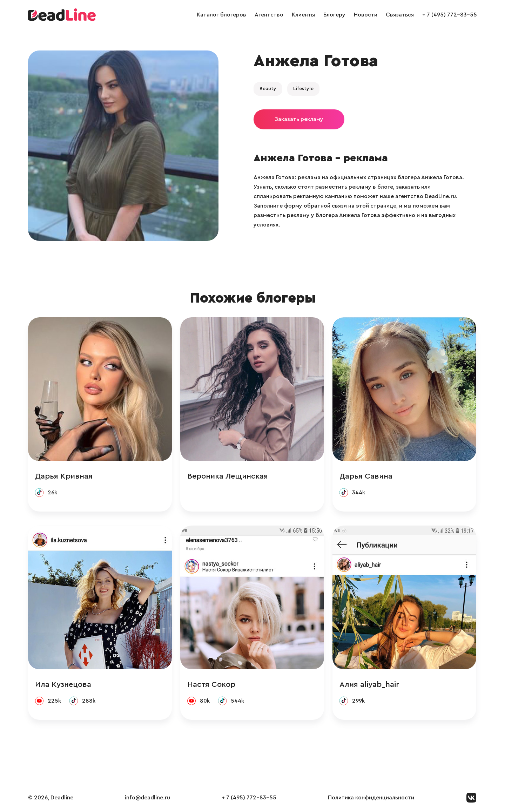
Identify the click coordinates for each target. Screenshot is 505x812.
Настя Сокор (211, 684)
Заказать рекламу (299, 119)
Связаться (400, 15)
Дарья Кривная (64, 476)
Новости (366, 15)
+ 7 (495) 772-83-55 (450, 15)
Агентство (269, 15)
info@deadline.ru (147, 798)
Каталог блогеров (221, 15)
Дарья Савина (366, 476)
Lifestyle (303, 89)
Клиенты (303, 15)
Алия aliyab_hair (369, 684)
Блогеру (334, 15)
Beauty (268, 89)
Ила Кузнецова (63, 684)
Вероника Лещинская (228, 476)
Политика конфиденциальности (371, 798)
